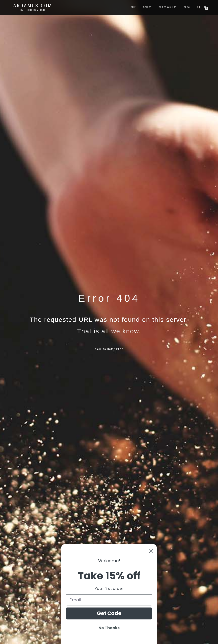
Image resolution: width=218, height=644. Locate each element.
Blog (187, 7)
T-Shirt (147, 7)
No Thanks (109, 639)
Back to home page (109, 349)
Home (132, 7)
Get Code (109, 624)
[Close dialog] (151, 562)
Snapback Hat (168, 7)
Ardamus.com (33, 6)
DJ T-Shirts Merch (33, 10)
